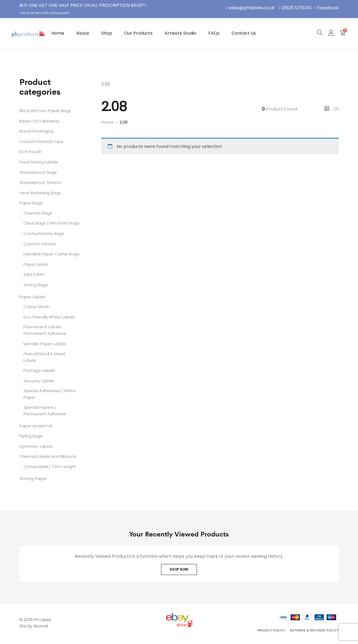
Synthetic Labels (36, 446)
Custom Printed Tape (41, 141)
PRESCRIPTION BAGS (121, 5)
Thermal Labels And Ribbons (48, 456)
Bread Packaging (36, 131)
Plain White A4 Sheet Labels (45, 357)
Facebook (328, 8)
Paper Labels (32, 297)
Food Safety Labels (39, 162)
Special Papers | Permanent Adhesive (45, 411)
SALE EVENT (34, 274)
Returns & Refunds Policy (315, 630)
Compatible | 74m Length (50, 466)
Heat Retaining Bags (40, 193)
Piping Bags (31, 436)
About (83, 33)
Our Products (138, 33)
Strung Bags (36, 285)
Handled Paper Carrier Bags (51, 254)
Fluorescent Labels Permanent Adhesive (45, 330)
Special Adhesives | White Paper (50, 394)
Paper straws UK (36, 426)
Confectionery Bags (44, 233)
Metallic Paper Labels (45, 344)
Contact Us (244, 33)
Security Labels (39, 381)
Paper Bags (31, 203)
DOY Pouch (30, 152)
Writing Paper (33, 478)
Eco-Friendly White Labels (49, 317)
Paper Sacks (36, 264)
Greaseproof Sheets (40, 182)
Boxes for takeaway (39, 121)
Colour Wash (36, 307)
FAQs (214, 33)
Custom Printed (40, 244)
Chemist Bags (38, 213)
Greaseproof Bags (38, 172)
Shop (107, 33)
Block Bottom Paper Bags (45, 111)
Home (58, 33)
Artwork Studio (181, 33)
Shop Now (179, 569)
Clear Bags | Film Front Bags (51, 223)
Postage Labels (39, 370)
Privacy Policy (271, 630)
